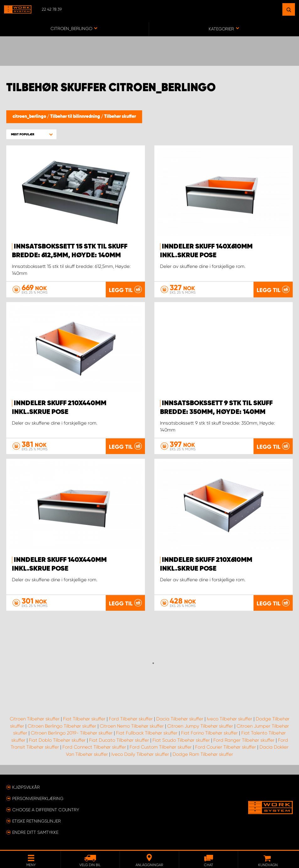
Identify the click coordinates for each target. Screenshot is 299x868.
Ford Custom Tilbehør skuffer (161, 747)
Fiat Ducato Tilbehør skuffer (119, 740)
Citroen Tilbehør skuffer (35, 719)
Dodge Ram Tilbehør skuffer (203, 754)
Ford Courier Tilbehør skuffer (226, 747)
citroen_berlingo (30, 117)
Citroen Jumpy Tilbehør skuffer (200, 726)
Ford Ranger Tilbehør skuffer (244, 740)
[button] (31, 134)
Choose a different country (46, 810)
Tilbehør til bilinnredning (76, 117)
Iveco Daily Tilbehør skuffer (140, 754)
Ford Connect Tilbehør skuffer (94, 747)
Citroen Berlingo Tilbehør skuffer (62, 726)
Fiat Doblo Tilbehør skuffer (57, 740)
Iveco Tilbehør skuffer (230, 719)
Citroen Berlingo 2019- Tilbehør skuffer (72, 733)
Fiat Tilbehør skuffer (84, 719)
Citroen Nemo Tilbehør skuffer (132, 726)
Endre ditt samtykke (35, 832)
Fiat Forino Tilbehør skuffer (209, 733)
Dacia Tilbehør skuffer (180, 719)
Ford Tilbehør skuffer (131, 719)
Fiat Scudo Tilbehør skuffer (181, 740)
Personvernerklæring (38, 798)
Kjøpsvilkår (26, 787)
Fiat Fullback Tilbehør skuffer (147, 733)
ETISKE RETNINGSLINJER (37, 821)
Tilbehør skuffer (120, 117)
